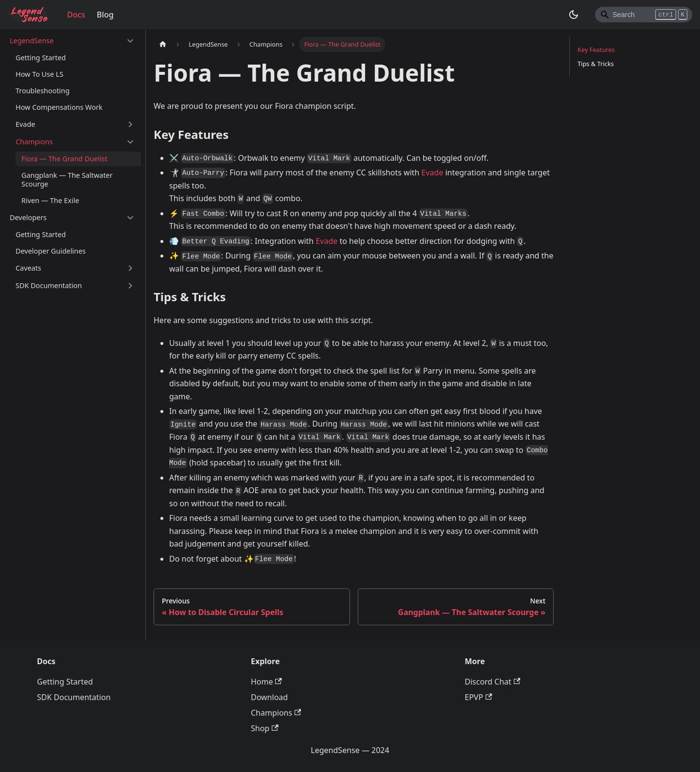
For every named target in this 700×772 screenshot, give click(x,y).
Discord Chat (492, 682)
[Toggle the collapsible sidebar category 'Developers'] (130, 218)
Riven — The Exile (50, 200)
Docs (76, 15)
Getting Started (41, 58)
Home (266, 682)
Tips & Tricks (596, 64)
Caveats (28, 268)
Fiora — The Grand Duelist (64, 159)
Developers (28, 217)
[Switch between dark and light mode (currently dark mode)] (574, 15)
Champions (34, 142)
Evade (25, 124)
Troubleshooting (43, 91)
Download (269, 697)
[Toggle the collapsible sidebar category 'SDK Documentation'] (130, 286)
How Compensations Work (59, 107)
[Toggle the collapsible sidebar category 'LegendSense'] (130, 41)
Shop (265, 728)
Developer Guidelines (51, 251)
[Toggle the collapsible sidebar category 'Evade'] (130, 124)
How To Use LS (39, 74)
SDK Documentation (49, 285)
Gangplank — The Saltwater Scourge (67, 180)
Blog (105, 15)
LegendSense (32, 41)
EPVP (478, 697)
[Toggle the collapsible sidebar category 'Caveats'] (130, 268)
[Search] (644, 15)
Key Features (596, 50)
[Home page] (163, 44)
